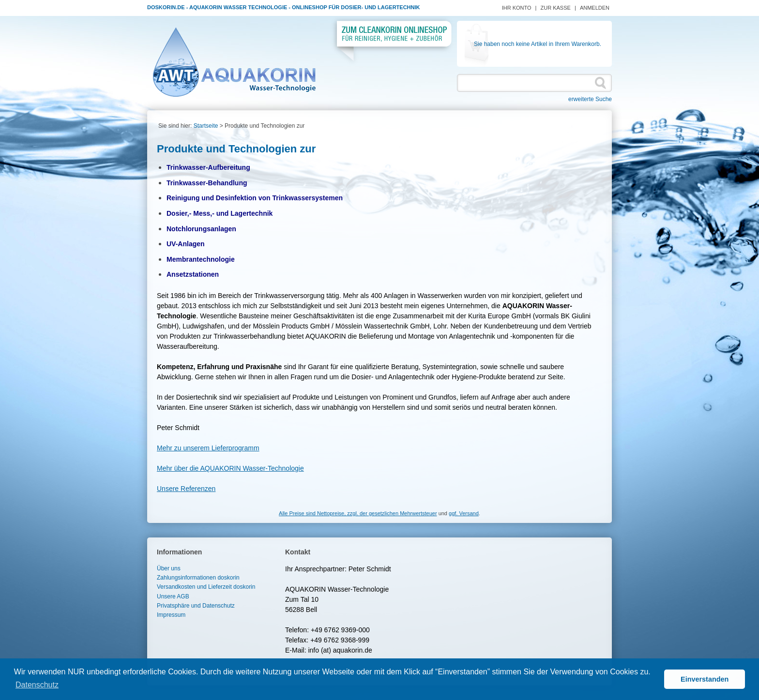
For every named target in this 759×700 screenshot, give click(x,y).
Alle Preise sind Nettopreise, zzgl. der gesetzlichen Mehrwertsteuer (358, 513)
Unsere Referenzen (186, 489)
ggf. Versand (464, 513)
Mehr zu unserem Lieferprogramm (208, 448)
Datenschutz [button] (37, 685)
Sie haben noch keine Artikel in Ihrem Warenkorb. (538, 44)
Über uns (169, 568)
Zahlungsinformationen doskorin (198, 578)
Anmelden (595, 8)
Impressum (171, 615)
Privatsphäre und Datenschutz (196, 606)
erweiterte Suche (590, 99)
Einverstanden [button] (705, 679)
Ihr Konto (517, 8)
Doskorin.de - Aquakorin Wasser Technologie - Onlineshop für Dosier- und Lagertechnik (283, 7)
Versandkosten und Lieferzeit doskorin (206, 587)
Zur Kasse (556, 8)
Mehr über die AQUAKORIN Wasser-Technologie (230, 468)
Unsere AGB (173, 596)
